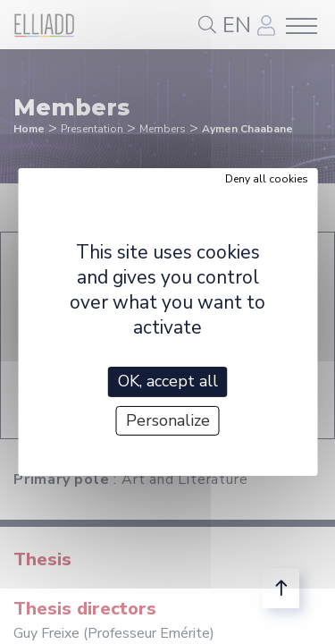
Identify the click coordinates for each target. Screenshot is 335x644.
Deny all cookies (267, 179)
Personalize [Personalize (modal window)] (168, 420)
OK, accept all (168, 381)
